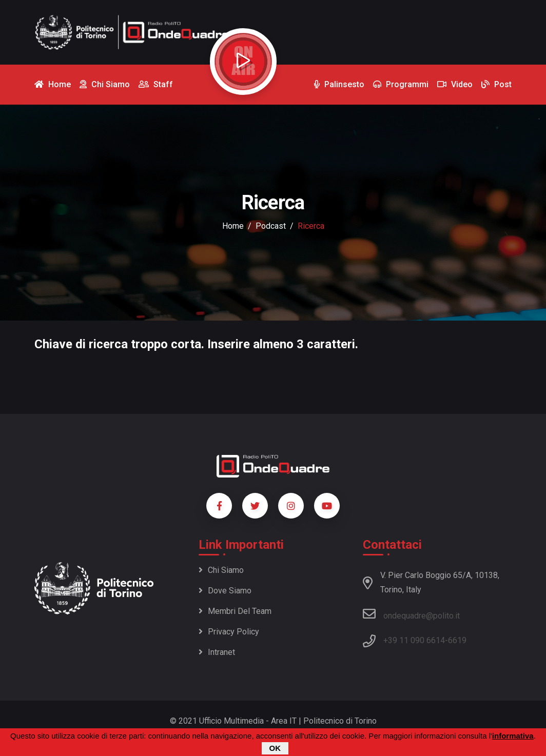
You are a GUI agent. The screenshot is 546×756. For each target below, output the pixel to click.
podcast (271, 226)
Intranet (217, 652)
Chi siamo (221, 570)
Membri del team (235, 611)
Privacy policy (229, 632)
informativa (513, 736)
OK (275, 748)
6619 (457, 640)
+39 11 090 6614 (414, 640)
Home (233, 226)
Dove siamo (225, 591)
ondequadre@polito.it (411, 614)
